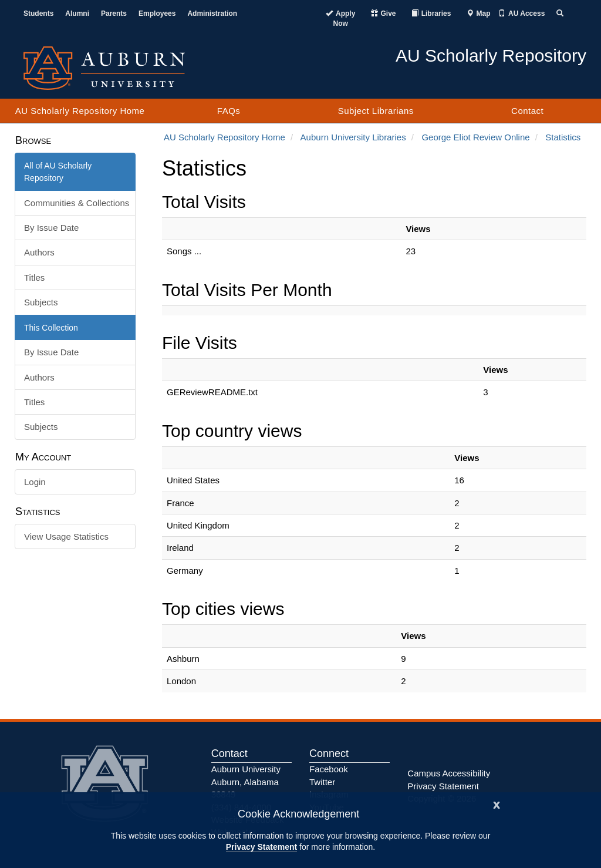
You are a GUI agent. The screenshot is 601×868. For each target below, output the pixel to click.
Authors (39, 252)
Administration (212, 14)
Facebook (329, 769)
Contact (527, 111)
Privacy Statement (261, 847)
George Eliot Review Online (475, 137)
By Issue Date (51, 228)
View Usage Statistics (66, 536)
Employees (157, 14)
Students (38, 14)
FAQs (229, 111)
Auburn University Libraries (353, 137)
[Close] (497, 804)
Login (35, 482)
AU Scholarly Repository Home (80, 111)
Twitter (322, 782)
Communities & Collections (77, 203)
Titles (34, 277)
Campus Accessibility (449, 773)
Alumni (77, 14)
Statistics (563, 137)
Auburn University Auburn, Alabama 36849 (246, 782)
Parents (114, 14)
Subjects (41, 302)
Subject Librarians (376, 111)
